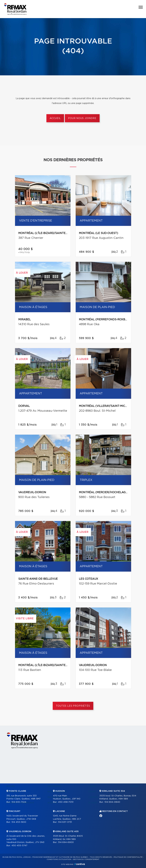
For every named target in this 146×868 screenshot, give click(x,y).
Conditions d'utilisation (59, 859)
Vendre (93, 786)
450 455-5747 (19, 846)
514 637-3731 (65, 822)
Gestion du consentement (86, 859)
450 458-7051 (66, 802)
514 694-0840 (112, 802)
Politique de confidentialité (128, 857)
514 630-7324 (19, 802)
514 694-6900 (66, 842)
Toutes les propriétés (73, 706)
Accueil (55, 118)
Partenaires (54, 786)
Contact (135, 786)
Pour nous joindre (82, 118)
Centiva (80, 864)
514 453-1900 (19, 822)
